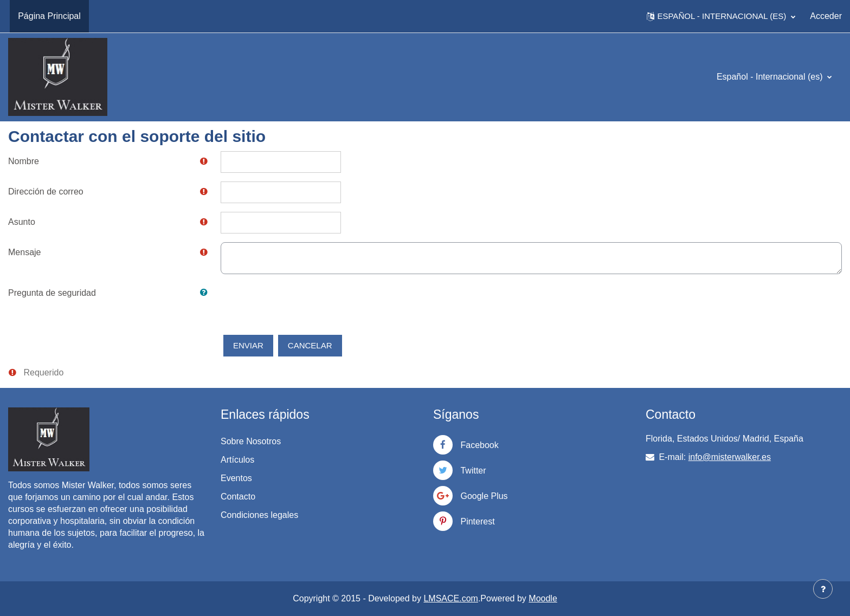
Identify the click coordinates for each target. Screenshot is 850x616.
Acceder (826, 16)
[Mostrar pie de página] (823, 589)
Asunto (22, 222)
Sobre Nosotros (251, 441)
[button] (721, 16)
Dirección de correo (46, 192)
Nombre (24, 161)
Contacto (238, 497)
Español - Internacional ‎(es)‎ (771, 77)
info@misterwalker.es (730, 457)
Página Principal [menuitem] (49, 16)
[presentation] (303, 304)
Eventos (236, 478)
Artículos (237, 460)
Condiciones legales (259, 515)
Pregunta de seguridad (52, 293)
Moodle (543, 598)
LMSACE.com (450, 598)
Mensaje (24, 252)
